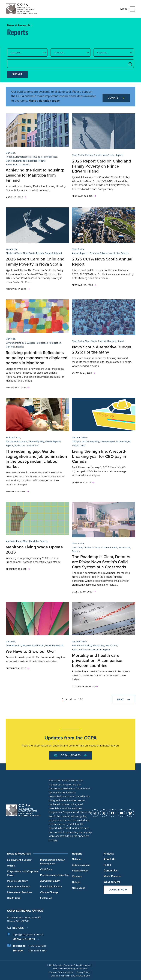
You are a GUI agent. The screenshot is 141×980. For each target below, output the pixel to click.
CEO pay (76, 441)
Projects (109, 854)
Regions (77, 854)
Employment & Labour (16, 441)
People (107, 865)
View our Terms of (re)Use (61, 972)
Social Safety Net (53, 253)
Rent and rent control (26, 161)
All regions (15, 928)
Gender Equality (36, 441)
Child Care (77, 547)
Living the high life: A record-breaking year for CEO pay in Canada (99, 456)
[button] (27, 53)
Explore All (46, 898)
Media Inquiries (24, 939)
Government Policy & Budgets (20, 343)
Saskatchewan (80, 871)
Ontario (76, 882)
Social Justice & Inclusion (18, 165)
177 (81, 699)
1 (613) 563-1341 (37, 946)
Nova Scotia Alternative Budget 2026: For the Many (102, 350)
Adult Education (13, 645)
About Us (109, 859)
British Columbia (81, 865)
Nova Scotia (78, 155)
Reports (42, 161)
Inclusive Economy (17, 881)
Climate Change (49, 892)
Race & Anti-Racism (51, 887)
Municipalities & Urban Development (53, 862)
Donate (116, 98)
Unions (11, 866)
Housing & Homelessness (18, 157)
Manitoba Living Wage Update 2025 (34, 550)
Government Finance (19, 887)
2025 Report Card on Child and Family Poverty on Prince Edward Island (101, 166)
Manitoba (10, 153)
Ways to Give (112, 882)
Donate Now (118, 890)
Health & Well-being (82, 645)
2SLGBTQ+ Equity (50, 881)
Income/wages (108, 441)
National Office (13, 437)
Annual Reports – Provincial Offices (89, 253)
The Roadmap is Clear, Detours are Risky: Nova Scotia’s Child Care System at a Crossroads (101, 562)
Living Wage (22, 541)
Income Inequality (91, 441)
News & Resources (19, 854)
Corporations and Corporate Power (23, 873)
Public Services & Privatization (87, 649)
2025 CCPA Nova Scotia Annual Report (102, 262)
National (77, 859)
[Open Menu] (133, 9)
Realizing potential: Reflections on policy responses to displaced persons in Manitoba (37, 358)
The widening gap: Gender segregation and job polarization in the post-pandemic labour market (36, 459)
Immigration (42, 343)
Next (124, 700)
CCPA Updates (70, 755)
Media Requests (113, 876)
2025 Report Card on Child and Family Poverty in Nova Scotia (35, 262)
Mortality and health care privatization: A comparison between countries (98, 660)
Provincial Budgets (107, 341)
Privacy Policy (83, 972)
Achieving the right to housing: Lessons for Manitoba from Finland (35, 175)
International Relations (19, 892)
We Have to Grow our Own (31, 651)
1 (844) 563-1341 (37, 951)
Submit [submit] (17, 74)
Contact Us (111, 870)
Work (83, 445)
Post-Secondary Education (55, 875)
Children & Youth (93, 155)
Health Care (98, 645)
